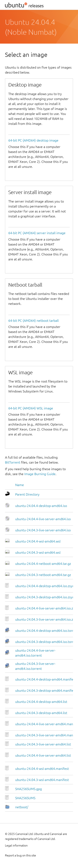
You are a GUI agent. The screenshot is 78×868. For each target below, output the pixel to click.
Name (20, 485)
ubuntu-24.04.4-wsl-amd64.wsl (38, 541)
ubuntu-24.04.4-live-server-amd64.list (43, 755)
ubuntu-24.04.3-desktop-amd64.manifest (46, 690)
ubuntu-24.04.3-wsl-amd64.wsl (38, 552)
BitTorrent (13, 462)
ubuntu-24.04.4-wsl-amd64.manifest (42, 769)
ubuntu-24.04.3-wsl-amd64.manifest (42, 780)
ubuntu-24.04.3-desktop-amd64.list (41, 713)
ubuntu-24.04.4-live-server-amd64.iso (43, 519)
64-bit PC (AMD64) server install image (37, 233)
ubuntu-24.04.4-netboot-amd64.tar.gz (43, 564)
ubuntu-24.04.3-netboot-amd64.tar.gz (43, 575)
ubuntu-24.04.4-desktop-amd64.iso (41, 506)
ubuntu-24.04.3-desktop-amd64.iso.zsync (45, 597)
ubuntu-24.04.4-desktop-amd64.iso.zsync (45, 586)
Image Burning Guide (40, 474)
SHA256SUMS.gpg (28, 789)
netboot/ (22, 807)
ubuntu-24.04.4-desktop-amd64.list (41, 702)
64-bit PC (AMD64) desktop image (33, 140)
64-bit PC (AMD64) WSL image (31, 408)
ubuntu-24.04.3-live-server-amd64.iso (43, 530)
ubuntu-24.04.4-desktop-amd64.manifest (46, 679)
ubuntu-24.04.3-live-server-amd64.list (43, 744)
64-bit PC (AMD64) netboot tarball (33, 321)
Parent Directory (27, 494)
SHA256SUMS (25, 798)
